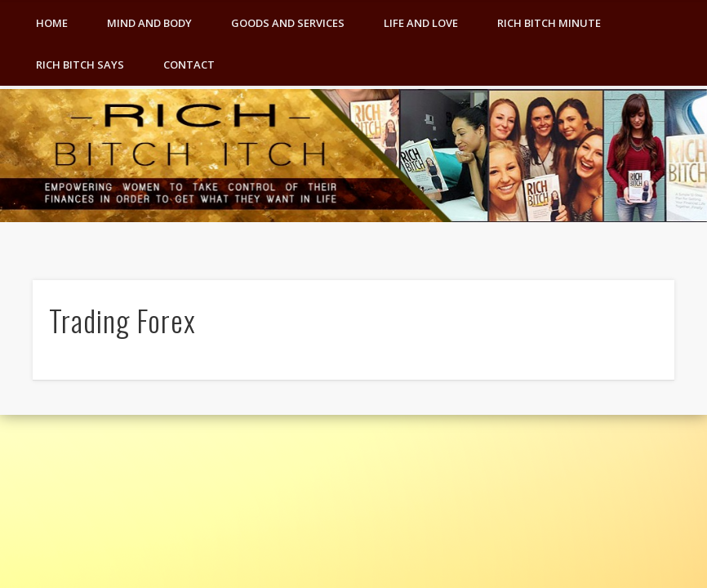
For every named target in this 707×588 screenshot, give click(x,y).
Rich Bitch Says (80, 65)
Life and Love (421, 23)
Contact (189, 65)
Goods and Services (288, 23)
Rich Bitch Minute (549, 23)
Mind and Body (149, 23)
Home (52, 23)
